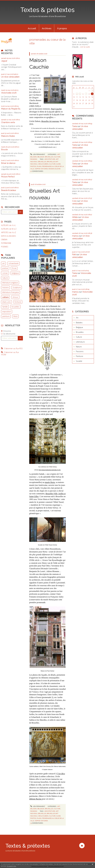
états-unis (7, 302)
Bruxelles (49, 157)
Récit (15, 316)
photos (33, 166)
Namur (42, 245)
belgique (15, 273)
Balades (34, 157)
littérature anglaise (10, 283)
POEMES (5, 247)
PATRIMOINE (6, 243)
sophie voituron (41, 169)
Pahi (74, 254)
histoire (6, 287)
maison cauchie (54, 169)
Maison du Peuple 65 (11, 109)
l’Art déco (61, 774)
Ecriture (18, 302)
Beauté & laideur (9, 190)
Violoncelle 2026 (9, 93)
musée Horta (50, 482)
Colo (74, 201)
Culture (57, 157)
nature (5, 278)
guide (58, 164)
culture (6, 297)
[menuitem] (32, 28)
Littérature (80, 342)
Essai (14, 268)
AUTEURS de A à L (8, 225)
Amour (15, 297)
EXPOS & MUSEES (9, 236)
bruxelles (15, 307)
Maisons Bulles (8, 136)
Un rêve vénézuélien (10, 77)
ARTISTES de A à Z (9, 232)
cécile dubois (43, 164)
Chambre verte (8, 122)
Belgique (41, 157)
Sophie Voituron (49, 231)
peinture (6, 316)
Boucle (4, 149)
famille (5, 307)
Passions (34, 159)
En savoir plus (12, 866)
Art (59, 154)
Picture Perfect (8, 177)
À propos (62, 28)
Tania (75, 126)
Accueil (32, 28)
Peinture (80, 356)
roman (5, 273)
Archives (47, 28)
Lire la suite (85, 47)
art (3, 263)
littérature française (11, 292)
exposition (7, 311)
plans (39, 166)
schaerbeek (14, 263)
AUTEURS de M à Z (9, 229)
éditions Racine (36, 799)
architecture (50, 159)
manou (75, 236)
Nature (79, 347)
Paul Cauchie (56, 109)
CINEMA (4, 240)
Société (79, 361)
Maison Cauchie (55, 134)
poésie (5, 268)
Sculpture (17, 287)
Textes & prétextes (47, 10)
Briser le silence (8, 163)
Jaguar (4, 61)
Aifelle (75, 217)
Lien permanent (38, 154)
